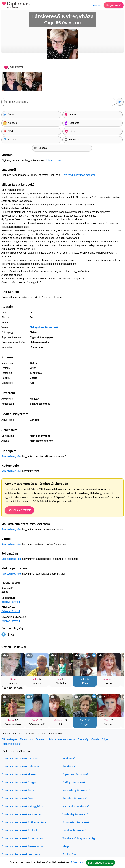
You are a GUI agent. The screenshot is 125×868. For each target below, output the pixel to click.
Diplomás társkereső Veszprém (21, 854)
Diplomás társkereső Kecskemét (21, 814)
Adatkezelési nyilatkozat (62, 739)
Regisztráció (114, 5)
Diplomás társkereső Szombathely (23, 838)
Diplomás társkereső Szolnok (19, 830)
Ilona (11, 720)
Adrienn (59, 720)
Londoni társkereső (74, 830)
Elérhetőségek (9, 739)
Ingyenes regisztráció (19, 510)
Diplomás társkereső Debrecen (20, 766)
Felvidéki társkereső (75, 798)
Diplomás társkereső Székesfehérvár (24, 822)
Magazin (68, 846)
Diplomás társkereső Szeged (19, 782)
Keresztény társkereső (76, 790)
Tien (107, 720)
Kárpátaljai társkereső (76, 806)
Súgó (105, 739)
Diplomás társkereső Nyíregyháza (22, 806)
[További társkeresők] (118, 668)
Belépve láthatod (11, 602)
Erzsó (35, 720)
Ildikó (35, 679)
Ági (59, 679)
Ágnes (107, 679)
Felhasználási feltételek (33, 739)
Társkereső (69, 766)
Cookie (95, 739)
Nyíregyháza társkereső (44, 327)
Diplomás (16, 5)
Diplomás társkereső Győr (17, 798)
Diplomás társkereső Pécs (18, 790)
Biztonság (83, 739)
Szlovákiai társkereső (76, 822)
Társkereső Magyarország (79, 838)
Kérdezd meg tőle (11, 456)
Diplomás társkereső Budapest (20, 758)
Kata (13, 679)
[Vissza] (7, 668)
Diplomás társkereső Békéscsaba (22, 846)
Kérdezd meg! (54, 160)
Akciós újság (70, 854)
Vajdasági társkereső (75, 814)
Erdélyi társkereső (74, 782)
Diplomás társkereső (75, 774)
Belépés (96, 5)
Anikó (83, 720)
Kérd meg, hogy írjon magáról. (79, 175)
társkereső (69, 758)
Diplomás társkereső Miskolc (19, 774)
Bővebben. (77, 862)
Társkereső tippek (11, 744)
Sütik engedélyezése (101, 863)
